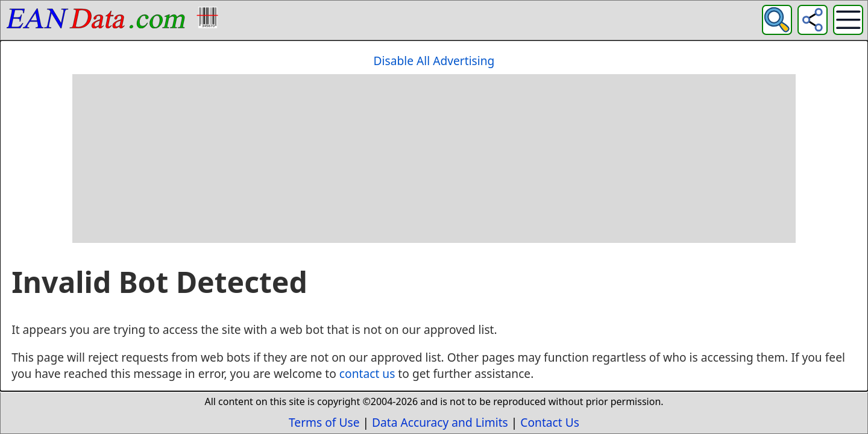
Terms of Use (324, 422)
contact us (367, 373)
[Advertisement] (434, 159)
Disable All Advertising (434, 61)
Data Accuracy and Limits (440, 422)
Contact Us (550, 422)
